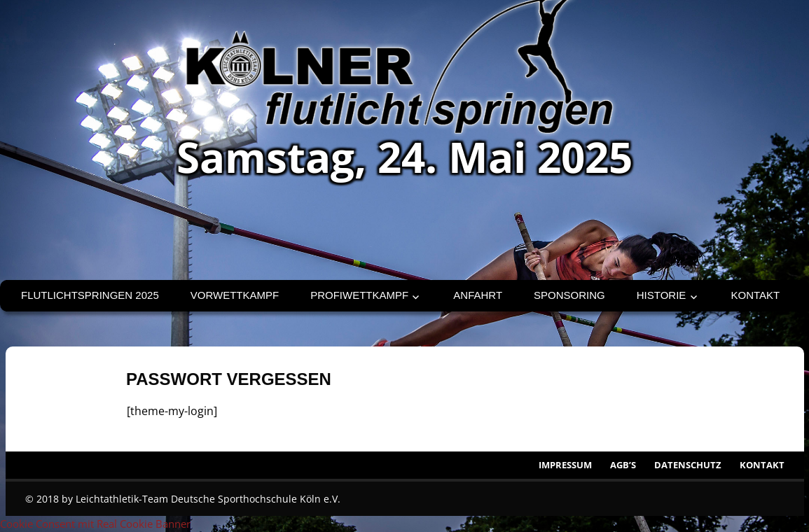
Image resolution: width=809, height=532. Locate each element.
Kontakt (756, 295)
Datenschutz (688, 465)
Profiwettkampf (359, 295)
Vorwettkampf (235, 295)
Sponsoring (569, 295)
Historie (662, 295)
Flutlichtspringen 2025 (90, 295)
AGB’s (623, 465)
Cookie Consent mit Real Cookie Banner (95, 524)
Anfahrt (478, 295)
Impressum (565, 465)
